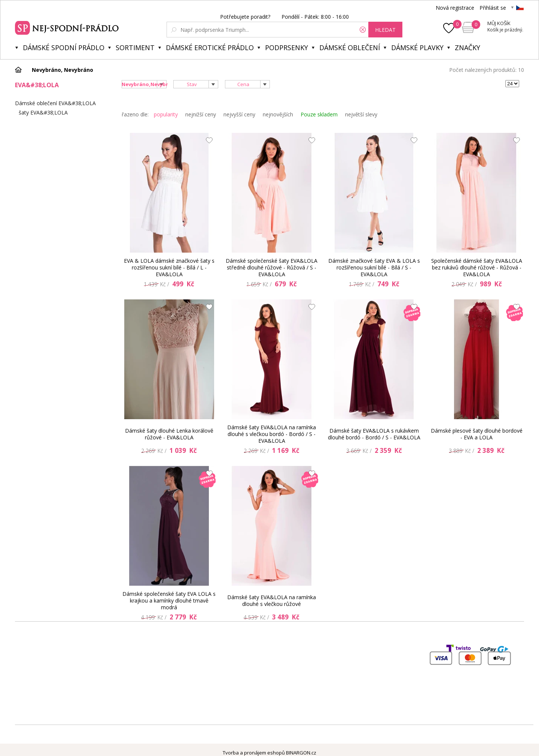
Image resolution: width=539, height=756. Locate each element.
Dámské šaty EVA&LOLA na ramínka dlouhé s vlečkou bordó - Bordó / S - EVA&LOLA (272, 434)
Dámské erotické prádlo (210, 48)
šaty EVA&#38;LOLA (43, 112)
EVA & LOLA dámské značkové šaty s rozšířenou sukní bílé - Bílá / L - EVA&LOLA (169, 268)
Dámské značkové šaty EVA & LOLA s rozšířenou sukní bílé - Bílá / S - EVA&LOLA (374, 268)
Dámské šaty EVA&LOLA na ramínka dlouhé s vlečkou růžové (272, 600)
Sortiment (135, 48)
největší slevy (361, 114)
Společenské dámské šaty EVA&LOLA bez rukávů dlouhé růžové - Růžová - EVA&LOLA (477, 268)
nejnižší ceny (201, 114)
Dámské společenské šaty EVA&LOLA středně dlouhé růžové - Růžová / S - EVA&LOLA (272, 268)
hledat (385, 30)
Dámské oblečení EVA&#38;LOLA (55, 103)
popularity (166, 114)
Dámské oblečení (350, 48)
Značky (468, 48)
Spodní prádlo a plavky (68, 27)
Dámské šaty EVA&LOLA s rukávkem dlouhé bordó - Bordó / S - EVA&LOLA (374, 434)
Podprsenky (287, 48)
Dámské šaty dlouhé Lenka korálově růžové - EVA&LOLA (169, 434)
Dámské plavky (417, 48)
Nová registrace (455, 8)
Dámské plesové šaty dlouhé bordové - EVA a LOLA (477, 434)
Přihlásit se (493, 8)
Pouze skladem (319, 114)
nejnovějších (278, 114)
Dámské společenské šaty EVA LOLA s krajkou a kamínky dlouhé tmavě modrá (169, 601)
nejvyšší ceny (239, 114)
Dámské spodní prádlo (64, 48)
